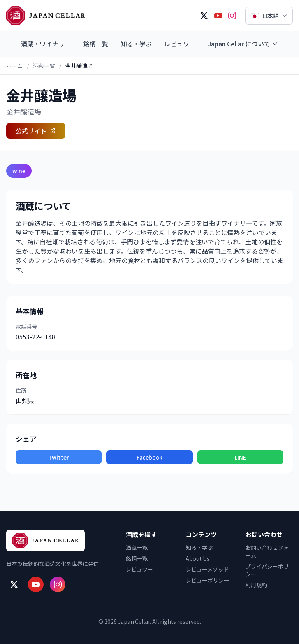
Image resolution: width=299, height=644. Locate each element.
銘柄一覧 (96, 44)
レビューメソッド (207, 569)
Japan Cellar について (243, 44)
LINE (240, 457)
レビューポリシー (208, 580)
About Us (198, 558)
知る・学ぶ (136, 44)
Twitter (59, 457)
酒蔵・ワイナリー (46, 44)
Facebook (149, 457)
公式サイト (36, 131)
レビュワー (180, 44)
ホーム (14, 66)
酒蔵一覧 (44, 66)
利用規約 (256, 585)
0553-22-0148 (35, 337)
